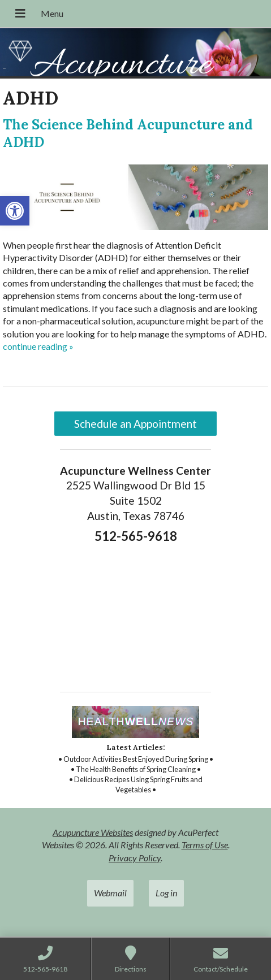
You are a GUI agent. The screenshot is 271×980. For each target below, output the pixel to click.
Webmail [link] (110, 893)
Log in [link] (166, 893)
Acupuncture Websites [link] (93, 832)
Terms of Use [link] (205, 845)
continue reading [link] (38, 346)
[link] (15, 211)
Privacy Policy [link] (135, 858)
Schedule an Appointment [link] (135, 424)
